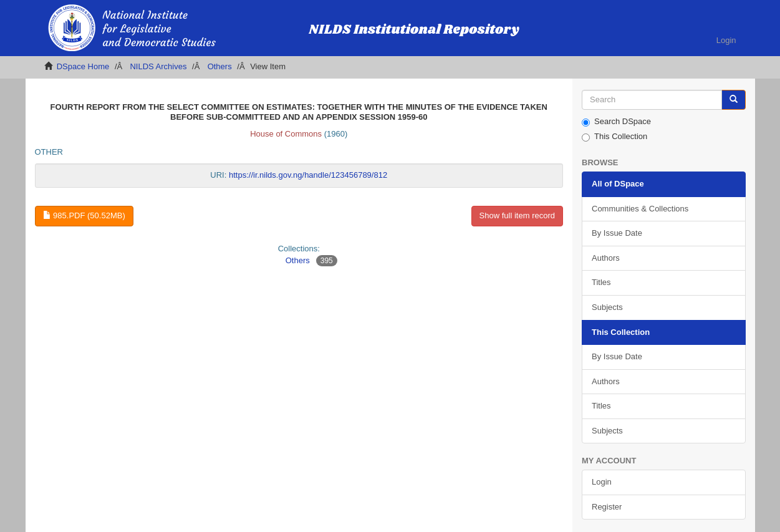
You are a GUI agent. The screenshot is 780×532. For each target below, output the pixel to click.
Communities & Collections (640, 209)
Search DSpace (616, 122)
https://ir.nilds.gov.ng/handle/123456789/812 (308, 175)
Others (220, 66)
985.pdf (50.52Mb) (84, 215)
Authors (606, 258)
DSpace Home (83, 66)
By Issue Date (617, 233)
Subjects (607, 307)
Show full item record (517, 215)
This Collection (614, 137)
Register (607, 507)
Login (602, 482)
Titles (601, 282)
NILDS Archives (158, 66)
